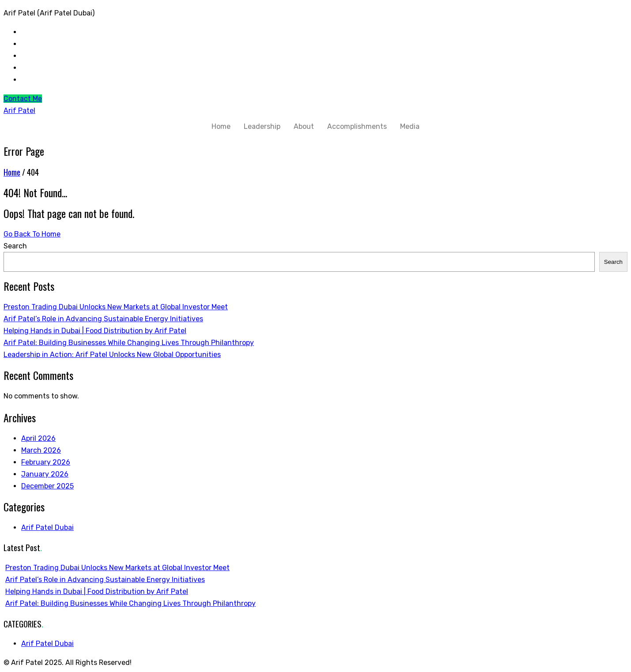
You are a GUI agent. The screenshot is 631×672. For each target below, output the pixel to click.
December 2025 (47, 486)
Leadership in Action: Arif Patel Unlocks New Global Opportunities (112, 355)
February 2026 (46, 462)
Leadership (262, 126)
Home (221, 126)
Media (410, 126)
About (304, 126)
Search (15, 246)
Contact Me (23, 99)
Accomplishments (357, 126)
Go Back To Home (32, 234)
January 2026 (45, 474)
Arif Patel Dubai (47, 527)
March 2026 (41, 450)
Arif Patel (19, 111)
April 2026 (38, 438)
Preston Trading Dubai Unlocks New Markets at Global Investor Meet (116, 307)
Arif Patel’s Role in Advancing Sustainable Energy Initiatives (103, 319)
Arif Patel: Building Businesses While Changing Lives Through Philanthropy (129, 343)
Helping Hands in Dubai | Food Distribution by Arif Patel (95, 331)
